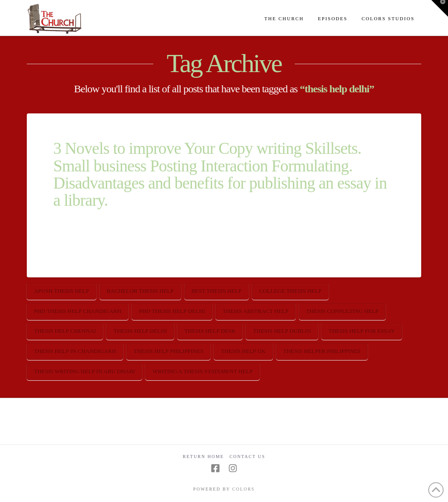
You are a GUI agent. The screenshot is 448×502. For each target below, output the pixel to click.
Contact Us (247, 457)
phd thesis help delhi (172, 311)
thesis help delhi (140, 331)
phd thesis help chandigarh (78, 311)
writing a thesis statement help (202, 371)
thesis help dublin (282, 331)
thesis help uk (243, 351)
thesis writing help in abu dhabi (84, 371)
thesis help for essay (362, 331)
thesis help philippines (168, 351)
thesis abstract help (256, 311)
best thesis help (217, 291)
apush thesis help (61, 291)
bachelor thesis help (140, 291)
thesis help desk (210, 331)
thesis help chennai (65, 331)
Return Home (203, 457)
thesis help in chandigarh (75, 351)
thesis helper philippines (322, 351)
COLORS (244, 489)
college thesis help (290, 291)
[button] (440, 8)
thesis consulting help (342, 311)
